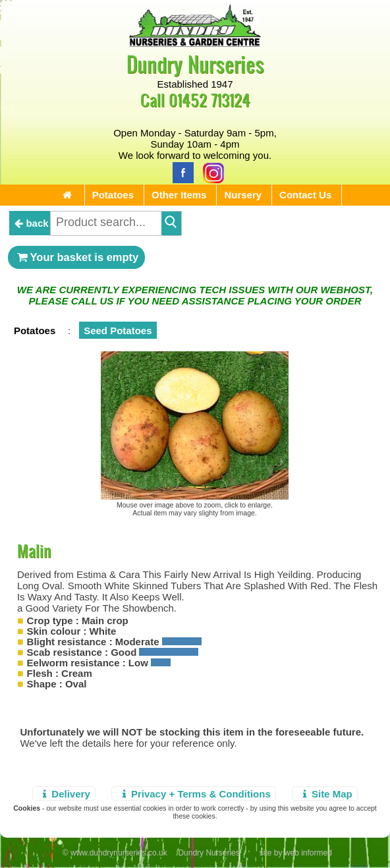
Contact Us (305, 195)
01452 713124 (209, 100)
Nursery (243, 195)
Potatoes (113, 195)
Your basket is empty (76, 257)
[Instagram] (210, 172)
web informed (308, 853)
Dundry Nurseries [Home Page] (195, 64)
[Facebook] (180, 172)
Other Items (179, 195)
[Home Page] (195, 43)
